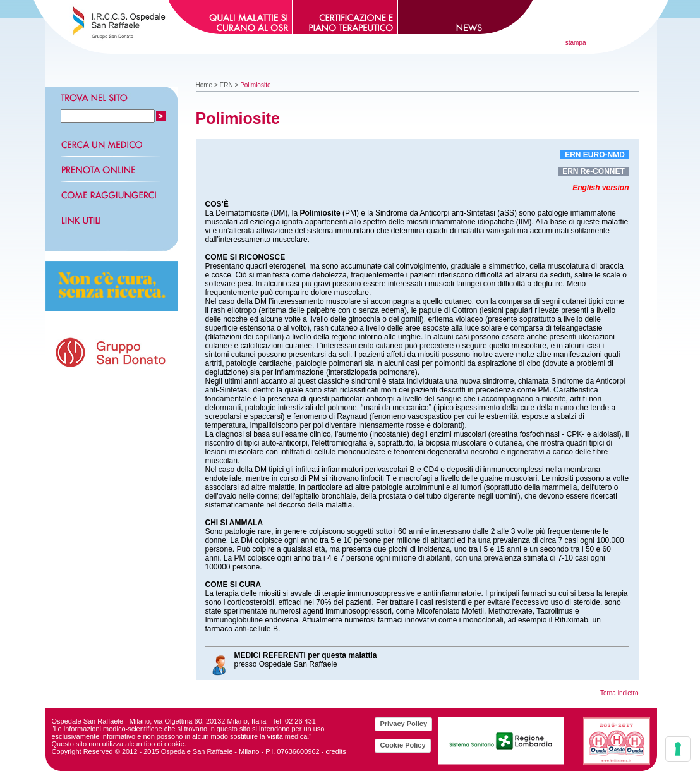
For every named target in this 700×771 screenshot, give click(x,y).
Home (204, 85)
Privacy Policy (403, 724)
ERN (226, 85)
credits (335, 751)
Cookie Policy (402, 745)
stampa (576, 43)
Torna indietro (619, 693)
